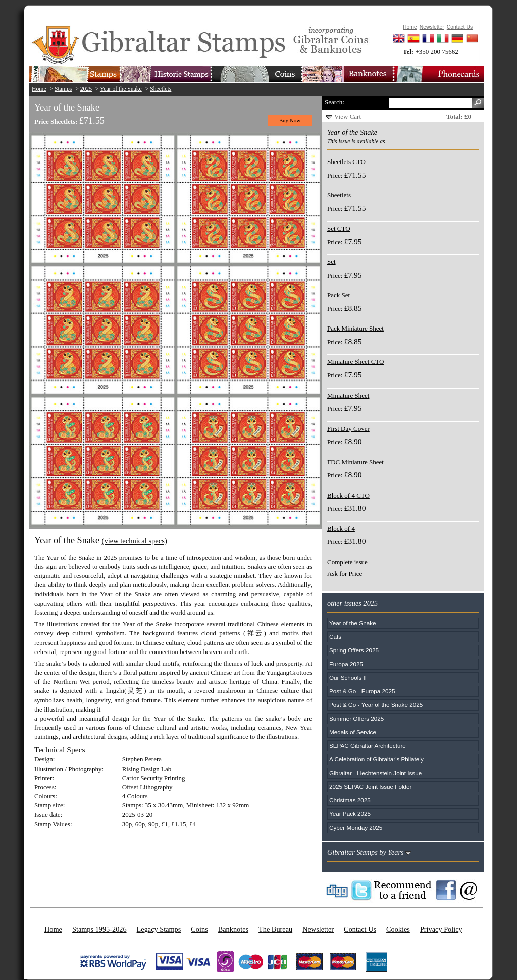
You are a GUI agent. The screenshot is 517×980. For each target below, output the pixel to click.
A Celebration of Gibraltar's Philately (376, 759)
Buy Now (290, 120)
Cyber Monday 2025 (356, 827)
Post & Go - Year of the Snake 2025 (376, 705)
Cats (335, 637)
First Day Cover (348, 429)
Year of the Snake (121, 89)
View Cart (348, 116)
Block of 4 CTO (348, 495)
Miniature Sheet (348, 395)
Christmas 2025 (350, 800)
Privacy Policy (441, 929)
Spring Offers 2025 (354, 650)
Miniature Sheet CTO (355, 362)
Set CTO (339, 228)
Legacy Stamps (159, 929)
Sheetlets (161, 89)
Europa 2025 (346, 664)
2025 (86, 89)
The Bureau (275, 929)
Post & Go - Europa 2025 (362, 691)
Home (39, 89)
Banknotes (233, 929)
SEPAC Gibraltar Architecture (368, 746)
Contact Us (360, 929)
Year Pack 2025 (350, 814)
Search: (334, 102)
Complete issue (347, 562)
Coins (199, 929)
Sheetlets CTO (346, 162)
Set (331, 262)
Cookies (398, 929)
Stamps (63, 89)
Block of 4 (341, 529)
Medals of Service (353, 732)
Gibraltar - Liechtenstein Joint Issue (375, 773)
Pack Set (339, 295)
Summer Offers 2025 (356, 718)
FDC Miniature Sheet (355, 462)
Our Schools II (348, 677)
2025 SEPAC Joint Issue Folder (371, 786)
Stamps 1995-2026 (99, 929)
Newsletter (318, 929)
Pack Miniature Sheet (355, 328)
